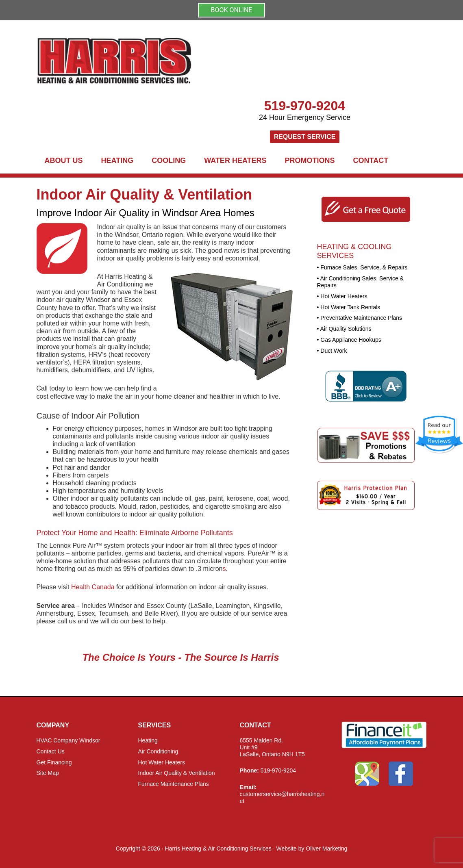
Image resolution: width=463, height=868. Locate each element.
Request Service (305, 137)
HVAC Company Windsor (68, 740)
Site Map (48, 773)
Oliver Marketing (326, 848)
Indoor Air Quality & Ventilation (177, 773)
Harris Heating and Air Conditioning (187, 61)
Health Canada (93, 587)
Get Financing (54, 762)
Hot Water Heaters (162, 762)
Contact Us (51, 751)
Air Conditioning (158, 751)
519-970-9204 (305, 106)
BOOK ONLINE (232, 10)
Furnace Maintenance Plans (174, 784)
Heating (148, 740)
